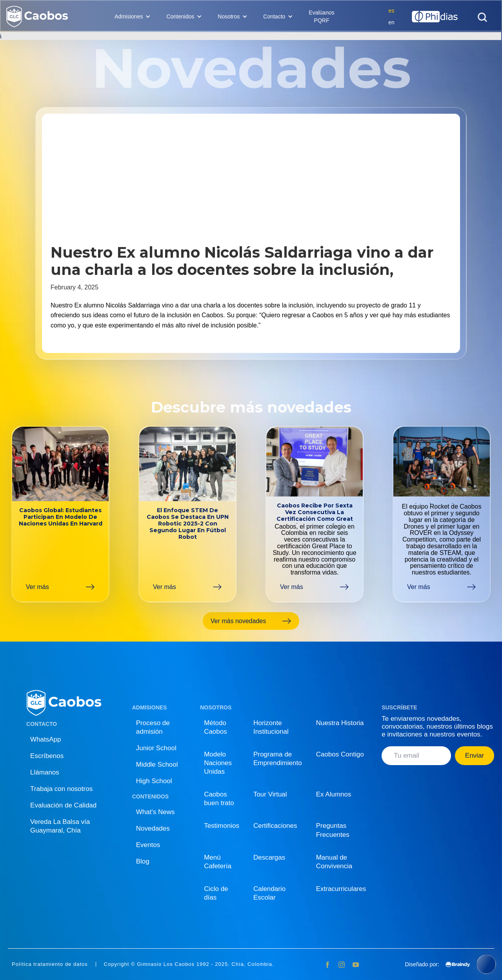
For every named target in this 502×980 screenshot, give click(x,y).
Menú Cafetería (218, 862)
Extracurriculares (341, 889)
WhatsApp (45, 739)
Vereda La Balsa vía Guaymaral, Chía (60, 826)
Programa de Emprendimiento (278, 759)
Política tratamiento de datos (50, 964)
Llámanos (45, 772)
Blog (143, 861)
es (392, 11)
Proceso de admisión (153, 727)
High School (154, 781)
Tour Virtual (270, 794)
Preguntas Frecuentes (333, 830)
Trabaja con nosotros (61, 789)
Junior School (156, 748)
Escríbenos (47, 756)
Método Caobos (216, 727)
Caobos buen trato (219, 799)
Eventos (148, 845)
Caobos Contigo (340, 754)
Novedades (153, 828)
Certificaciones (275, 826)
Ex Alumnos (334, 794)
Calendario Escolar (269, 893)
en (391, 22)
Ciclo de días (216, 893)
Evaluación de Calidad (63, 805)
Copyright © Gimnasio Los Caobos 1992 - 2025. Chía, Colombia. (189, 964)
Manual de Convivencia (334, 862)
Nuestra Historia (340, 723)
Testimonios (222, 826)
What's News (156, 812)
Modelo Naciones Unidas (218, 763)
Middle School (157, 765)
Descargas (269, 857)
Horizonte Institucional (271, 727)
